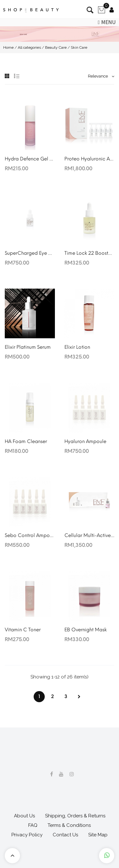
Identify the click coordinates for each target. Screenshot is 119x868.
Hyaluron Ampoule (85, 441)
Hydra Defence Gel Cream (30, 159)
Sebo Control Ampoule (30, 535)
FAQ (33, 825)
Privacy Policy (27, 835)
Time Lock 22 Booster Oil (89, 253)
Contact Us (65, 835)
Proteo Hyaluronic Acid (89, 159)
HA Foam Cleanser (26, 441)
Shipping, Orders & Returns (75, 816)
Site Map (98, 835)
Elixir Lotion (77, 347)
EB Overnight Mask (86, 630)
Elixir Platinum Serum (28, 347)
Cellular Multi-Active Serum (89, 535)
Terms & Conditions (69, 825)
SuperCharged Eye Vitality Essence (30, 253)
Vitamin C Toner (23, 630)
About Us (24, 816)
